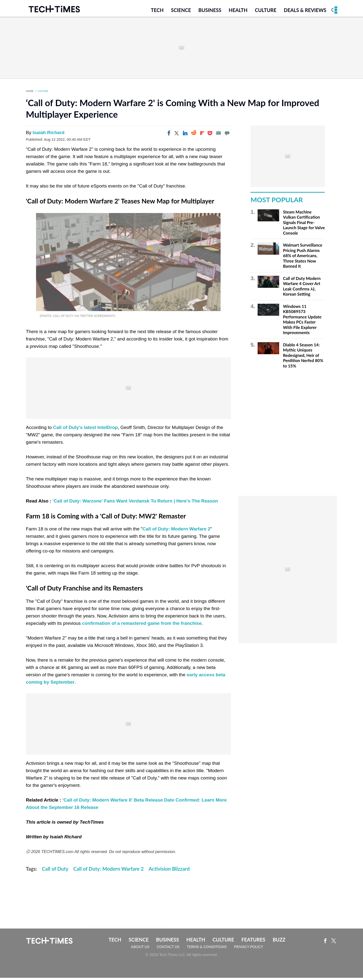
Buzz (279, 942)
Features (253, 942)
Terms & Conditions (207, 949)
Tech (157, 12)
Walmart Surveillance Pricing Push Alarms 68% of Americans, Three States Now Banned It (303, 258)
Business (210, 12)
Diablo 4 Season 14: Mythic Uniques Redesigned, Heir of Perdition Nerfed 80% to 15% (303, 358)
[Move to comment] (227, 135)
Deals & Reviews (305, 12)
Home (30, 93)
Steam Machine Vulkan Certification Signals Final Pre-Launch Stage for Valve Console (304, 225)
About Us (140, 949)
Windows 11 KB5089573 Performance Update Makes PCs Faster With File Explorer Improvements (302, 322)
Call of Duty (55, 871)
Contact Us (168, 949)
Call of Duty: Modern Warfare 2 (176, 531)
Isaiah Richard (49, 135)
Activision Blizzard (169, 871)
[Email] (218, 135)
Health (238, 12)
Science (181, 12)
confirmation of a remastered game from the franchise (142, 625)
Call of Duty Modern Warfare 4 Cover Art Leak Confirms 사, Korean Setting (302, 289)
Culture (266, 12)
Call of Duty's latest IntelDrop (85, 429)
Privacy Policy (248, 949)
